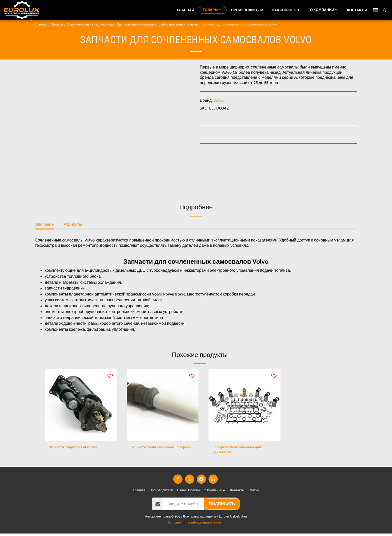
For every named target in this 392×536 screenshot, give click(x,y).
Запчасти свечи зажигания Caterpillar (158, 451)
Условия (174, 525)
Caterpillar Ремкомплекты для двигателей (242, 451)
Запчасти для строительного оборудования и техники (157, 24)
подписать (222, 506)
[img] (81, 405)
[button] (324, 10)
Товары (57, 24)
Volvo (219, 100)
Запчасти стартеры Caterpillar (78, 448)
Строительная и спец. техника (90, 24)
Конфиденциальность (204, 525)
